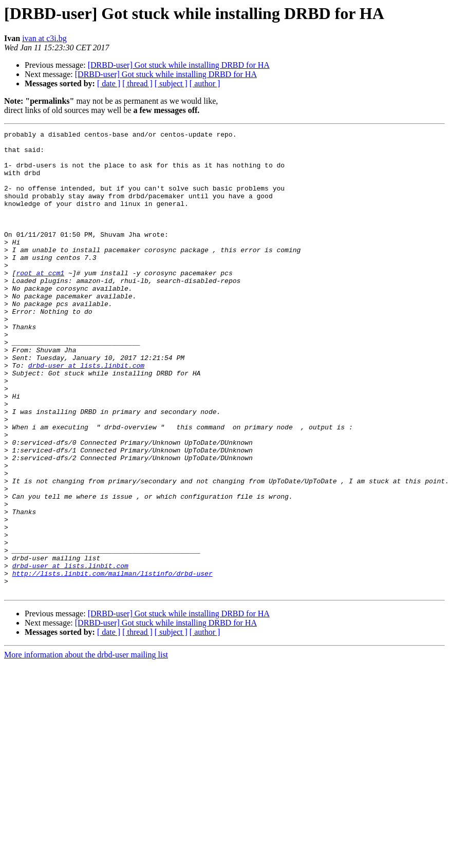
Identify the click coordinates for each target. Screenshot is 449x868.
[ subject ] (171, 83)
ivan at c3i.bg (44, 38)
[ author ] (205, 83)
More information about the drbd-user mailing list (86, 747)
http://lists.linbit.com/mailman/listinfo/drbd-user (113, 663)
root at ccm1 (40, 302)
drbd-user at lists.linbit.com (86, 413)
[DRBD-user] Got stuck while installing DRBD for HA (179, 65)
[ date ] (109, 83)
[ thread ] (137, 83)
